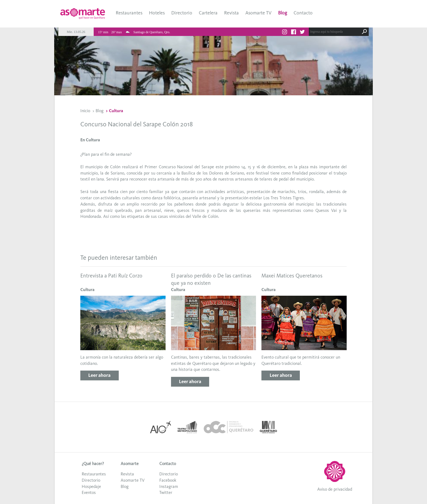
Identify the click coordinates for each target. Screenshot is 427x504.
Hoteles (157, 13)
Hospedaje (91, 486)
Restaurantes (129, 13)
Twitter (166, 492)
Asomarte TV (258, 13)
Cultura (116, 111)
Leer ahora (99, 375)
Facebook (168, 480)
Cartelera (208, 13)
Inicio (85, 111)
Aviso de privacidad (335, 489)
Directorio (182, 13)
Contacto (303, 13)
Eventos (89, 492)
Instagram (169, 486)
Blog (283, 13)
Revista (231, 13)
